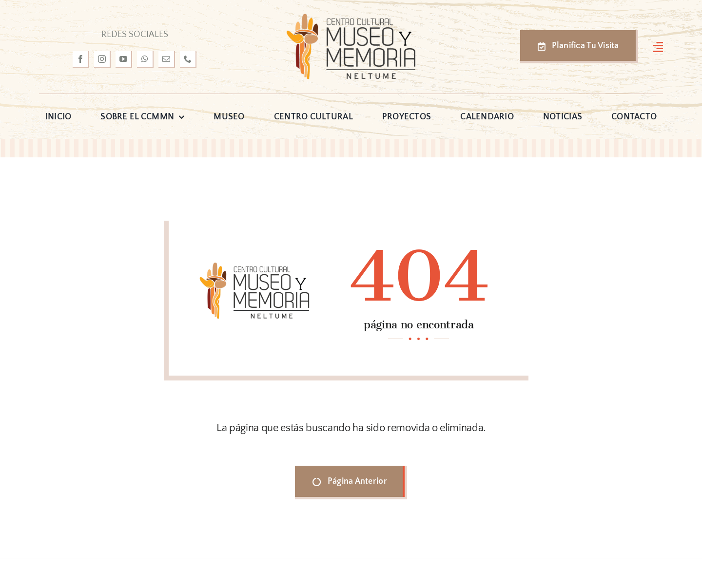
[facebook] (81, 59)
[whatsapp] (145, 59)
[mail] (167, 59)
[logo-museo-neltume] (351, 17)
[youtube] (124, 59)
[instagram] (102, 59)
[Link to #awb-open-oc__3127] (658, 47)
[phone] (188, 59)
